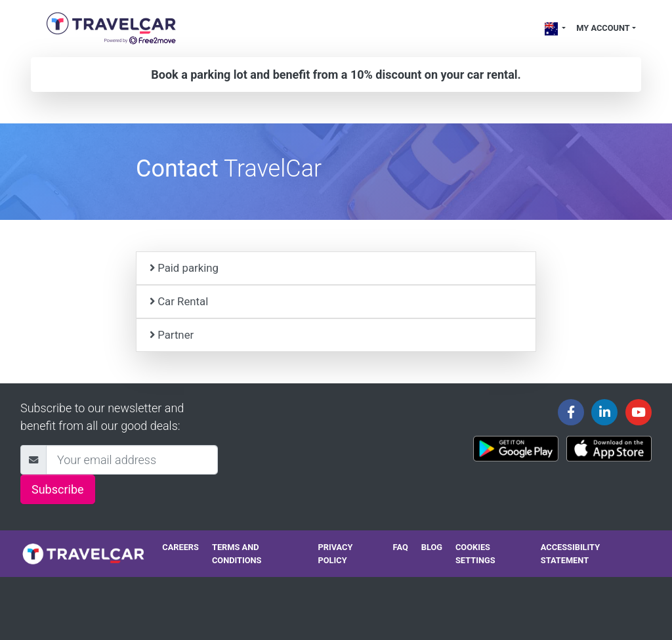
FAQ (401, 547)
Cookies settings (475, 553)
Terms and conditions (237, 553)
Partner (172, 335)
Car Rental (179, 301)
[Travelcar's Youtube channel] (639, 412)
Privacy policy (336, 553)
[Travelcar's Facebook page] (571, 412)
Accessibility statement (570, 553)
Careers (180, 547)
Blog (432, 547)
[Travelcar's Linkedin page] (604, 412)
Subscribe (58, 489)
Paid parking (184, 268)
